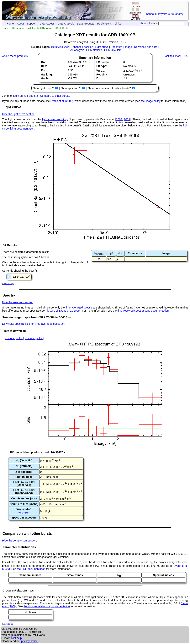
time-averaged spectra (79, 308)
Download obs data (146, 47)
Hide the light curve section (18, 114)
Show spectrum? (71, 88)
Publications (104, 24)
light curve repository (55, 119)
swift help (16, 638)
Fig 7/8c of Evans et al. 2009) (63, 311)
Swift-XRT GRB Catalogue (39, 28)
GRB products (18, 28)
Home (10, 24)
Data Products (86, 24)
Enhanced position (82, 47)
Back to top (8, 283)
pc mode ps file (13, 338)
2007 (119, 119)
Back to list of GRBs (176, 56)
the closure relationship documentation (47, 606)
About (20, 24)
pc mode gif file (34, 338)
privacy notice (29, 641)
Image (128, 47)
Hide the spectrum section (18, 302)
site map (144, 23)
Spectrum (116, 47)
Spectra (33, 96)
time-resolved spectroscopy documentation (143, 311)
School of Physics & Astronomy (165, 14)
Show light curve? (43, 88)
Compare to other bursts (55, 96)
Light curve (102, 47)
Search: (154, 24)
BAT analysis (76, 50)
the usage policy (151, 101)
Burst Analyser (60, 47)
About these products (15, 56)
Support (32, 24)
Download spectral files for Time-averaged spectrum (33, 324)
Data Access (47, 24)
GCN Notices (94, 50)
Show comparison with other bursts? (109, 88)
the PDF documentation (31, 569)
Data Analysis (66, 24)
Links (118, 24)
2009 (127, 119)
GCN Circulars (113, 50)
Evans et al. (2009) (62, 101)
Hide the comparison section (19, 541)
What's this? (24, 513)
